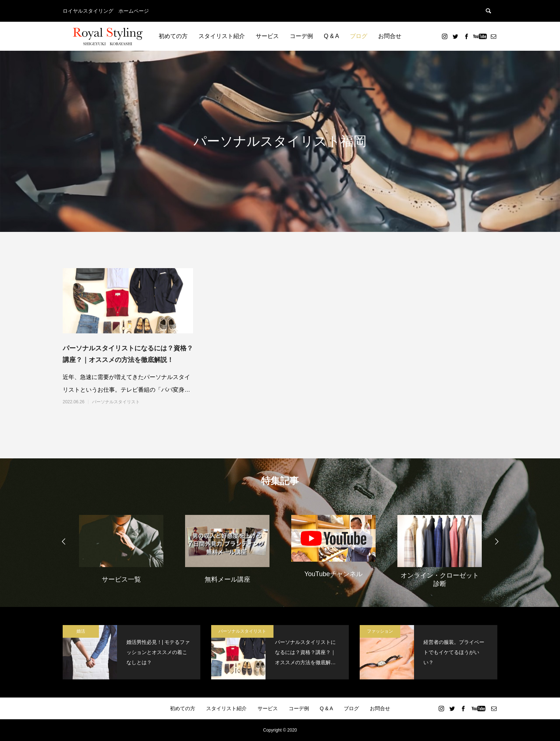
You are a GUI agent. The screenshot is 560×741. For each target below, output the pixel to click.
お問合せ (390, 36)
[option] (121, 548)
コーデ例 (301, 36)
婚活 (81, 631)
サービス (267, 36)
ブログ (359, 36)
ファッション (380, 631)
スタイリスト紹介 (222, 36)
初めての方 (173, 36)
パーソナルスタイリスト (116, 402)
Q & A (331, 36)
